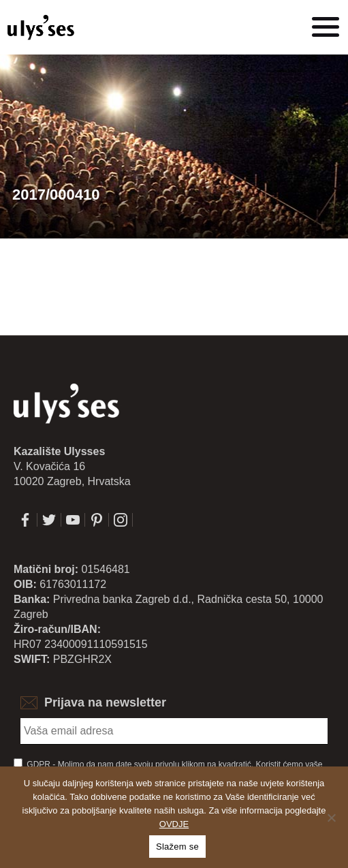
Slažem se (177, 847)
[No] (331, 818)
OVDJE (174, 824)
